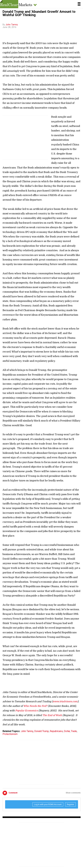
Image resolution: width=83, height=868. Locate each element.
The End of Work (52, 715)
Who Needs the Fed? (35, 706)
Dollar (67, 731)
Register (70, 804)
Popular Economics (27, 711)
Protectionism (10, 734)
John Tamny (12, 25)
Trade (74, 731)
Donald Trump (41, 731)
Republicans (56, 731)
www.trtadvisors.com (65, 702)
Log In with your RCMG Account (48, 804)
